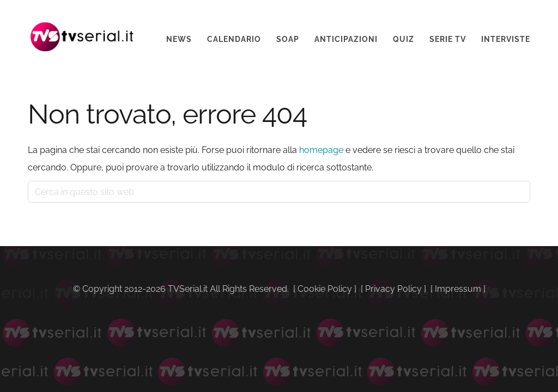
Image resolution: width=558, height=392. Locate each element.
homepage (321, 150)
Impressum (458, 289)
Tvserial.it (82, 29)
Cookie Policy (325, 289)
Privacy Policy (393, 289)
